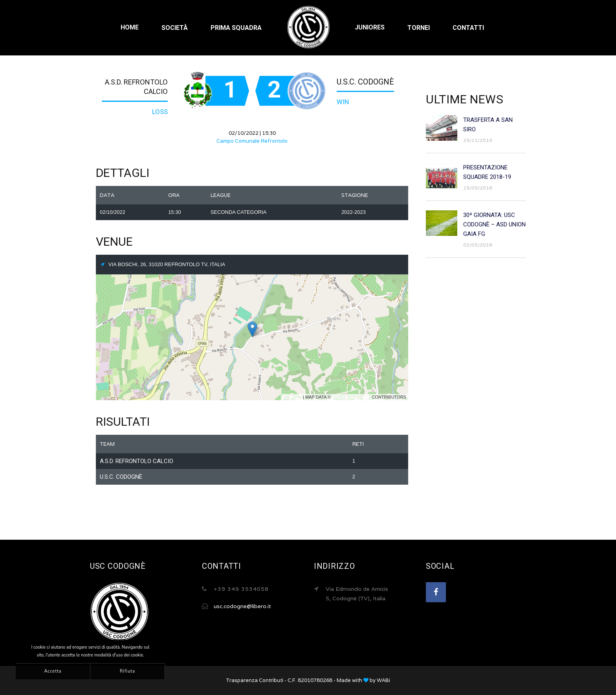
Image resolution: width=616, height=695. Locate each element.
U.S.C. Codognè (365, 82)
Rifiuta (127, 671)
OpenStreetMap (351, 397)
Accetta (53, 671)
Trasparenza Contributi (255, 680)
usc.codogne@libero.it (242, 606)
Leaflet (292, 397)
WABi (383, 680)
